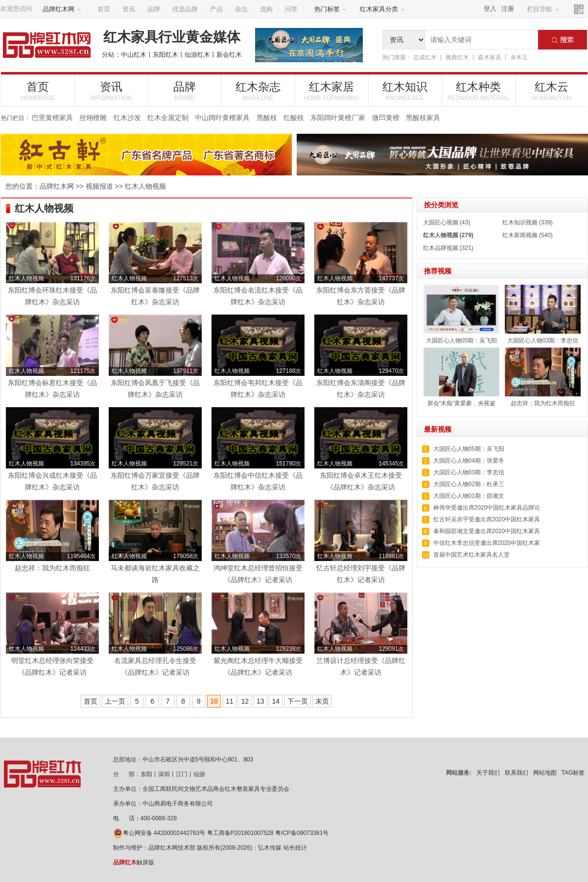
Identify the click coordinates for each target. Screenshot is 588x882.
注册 (508, 9)
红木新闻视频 (520, 235)
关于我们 (488, 773)
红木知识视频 (520, 222)
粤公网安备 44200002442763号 (159, 833)
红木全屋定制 (168, 118)
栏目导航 (543, 9)
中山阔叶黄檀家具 (222, 118)
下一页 (298, 701)
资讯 (129, 9)
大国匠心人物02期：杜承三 (469, 484)
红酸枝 (294, 118)
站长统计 (295, 848)
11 (230, 701)
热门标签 (330, 9)
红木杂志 (258, 91)
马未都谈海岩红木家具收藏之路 (155, 574)
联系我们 (517, 773)
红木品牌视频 (441, 248)
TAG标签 (573, 773)
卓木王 (519, 57)
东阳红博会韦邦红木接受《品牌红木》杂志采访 (258, 389)
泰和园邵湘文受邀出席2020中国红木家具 (487, 531)
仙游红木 (197, 55)
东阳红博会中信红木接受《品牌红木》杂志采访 (258, 481)
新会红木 (229, 55)
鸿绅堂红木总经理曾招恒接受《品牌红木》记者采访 (258, 574)
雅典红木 (457, 57)
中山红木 (134, 55)
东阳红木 (165, 55)
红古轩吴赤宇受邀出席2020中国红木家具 (487, 519)
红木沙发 (127, 118)
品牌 (154, 9)
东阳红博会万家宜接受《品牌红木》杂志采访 (155, 481)
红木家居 (332, 91)
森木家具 (490, 57)
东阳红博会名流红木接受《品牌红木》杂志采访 (258, 296)
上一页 (115, 701)
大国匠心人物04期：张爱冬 (469, 461)
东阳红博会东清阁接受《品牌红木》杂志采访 (361, 389)
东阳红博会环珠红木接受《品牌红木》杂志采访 (52, 296)
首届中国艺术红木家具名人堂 (471, 555)
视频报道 (99, 186)
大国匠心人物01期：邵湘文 (469, 496)
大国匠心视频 (441, 222)
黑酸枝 (267, 118)
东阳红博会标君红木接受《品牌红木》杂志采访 (52, 389)
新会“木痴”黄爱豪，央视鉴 (462, 403)
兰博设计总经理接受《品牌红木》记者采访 (361, 666)
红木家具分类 (382, 9)
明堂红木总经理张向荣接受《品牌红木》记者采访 (52, 666)
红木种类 (479, 91)
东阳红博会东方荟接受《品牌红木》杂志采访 (361, 296)
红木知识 (405, 91)
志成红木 (425, 57)
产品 (216, 9)
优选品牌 (185, 9)
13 (260, 701)
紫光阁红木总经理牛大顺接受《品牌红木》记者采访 (258, 666)
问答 (291, 9)
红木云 (552, 91)
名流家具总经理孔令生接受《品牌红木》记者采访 (155, 666)
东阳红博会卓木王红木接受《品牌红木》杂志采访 (361, 481)
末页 (322, 701)
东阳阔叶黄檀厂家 (338, 118)
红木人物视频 (145, 186)
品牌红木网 (62, 9)
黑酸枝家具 (423, 118)
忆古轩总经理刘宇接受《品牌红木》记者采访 (361, 574)
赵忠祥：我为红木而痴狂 (543, 403)
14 (276, 701)
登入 (490, 9)
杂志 (241, 9)
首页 (104, 9)
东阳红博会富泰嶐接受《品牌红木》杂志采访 (155, 296)
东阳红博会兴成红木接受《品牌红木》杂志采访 (52, 481)
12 (245, 701)
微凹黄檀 (386, 118)
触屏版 (134, 862)
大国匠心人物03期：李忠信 (543, 341)
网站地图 (545, 773)
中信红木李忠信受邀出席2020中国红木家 (487, 543)
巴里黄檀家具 (52, 118)
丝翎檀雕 (93, 118)
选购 (266, 9)
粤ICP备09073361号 (302, 833)
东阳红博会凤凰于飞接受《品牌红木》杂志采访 (155, 389)
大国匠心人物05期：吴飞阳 (461, 341)
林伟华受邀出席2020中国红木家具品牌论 (487, 508)
